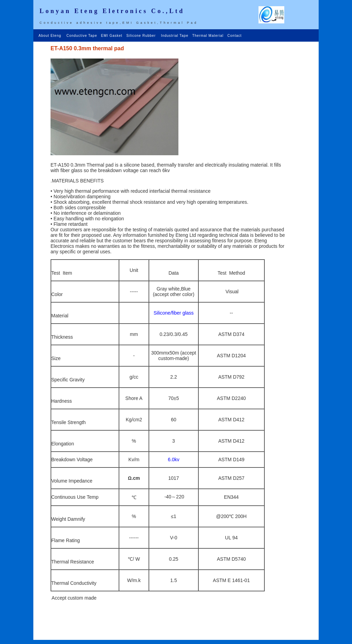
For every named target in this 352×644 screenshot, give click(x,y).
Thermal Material (208, 36)
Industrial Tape (175, 36)
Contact (235, 36)
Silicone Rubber (141, 36)
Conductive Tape (82, 36)
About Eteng (51, 36)
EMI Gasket (112, 36)
